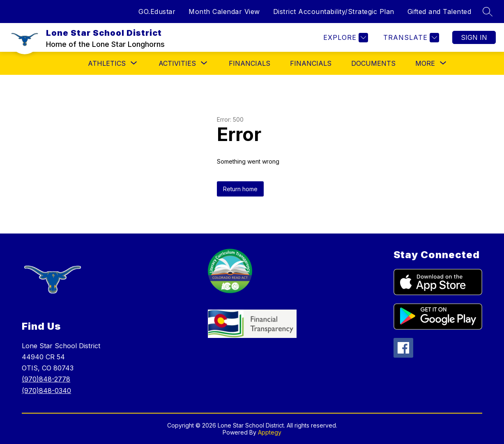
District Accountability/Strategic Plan (334, 12)
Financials (311, 63)
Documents (373, 63)
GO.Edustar (157, 12)
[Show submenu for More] (425, 63)
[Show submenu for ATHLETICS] (107, 63)
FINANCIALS (250, 63)
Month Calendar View (224, 12)
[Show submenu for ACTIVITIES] (177, 63)
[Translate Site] (410, 38)
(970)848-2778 (46, 379)
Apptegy (270, 432)
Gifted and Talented (440, 12)
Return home (240, 189)
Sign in (474, 37)
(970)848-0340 (46, 391)
